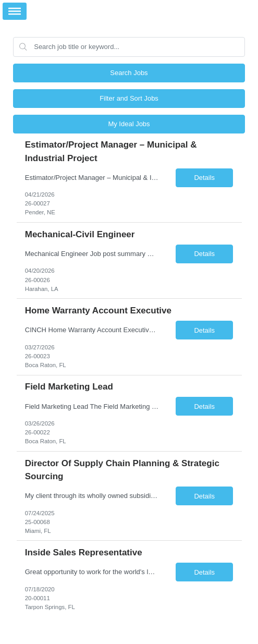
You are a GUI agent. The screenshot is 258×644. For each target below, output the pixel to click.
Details (204, 178)
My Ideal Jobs (129, 124)
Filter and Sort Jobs (129, 98)
